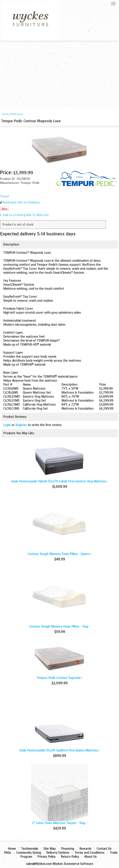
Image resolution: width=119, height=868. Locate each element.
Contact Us (104, 849)
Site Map (50, 849)
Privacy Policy (46, 857)
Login (7, 425)
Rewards (85, 849)
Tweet (5, 196)
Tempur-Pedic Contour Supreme (59, 678)
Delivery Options (58, 853)
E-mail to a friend (12, 215)
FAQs (7, 853)
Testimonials (30, 849)
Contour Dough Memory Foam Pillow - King (59, 627)
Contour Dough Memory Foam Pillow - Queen (59, 554)
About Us (90, 857)
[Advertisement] (59, 74)
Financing (68, 849)
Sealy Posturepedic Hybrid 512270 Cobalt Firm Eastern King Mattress (59, 481)
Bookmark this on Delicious (21, 202)
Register (21, 425)
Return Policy (70, 857)
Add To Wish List (37, 215)
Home (5, 114)
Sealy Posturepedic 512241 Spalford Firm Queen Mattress (59, 751)
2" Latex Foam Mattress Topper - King (59, 823)
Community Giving (29, 853)
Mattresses (17, 114)
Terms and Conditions (89, 853)
